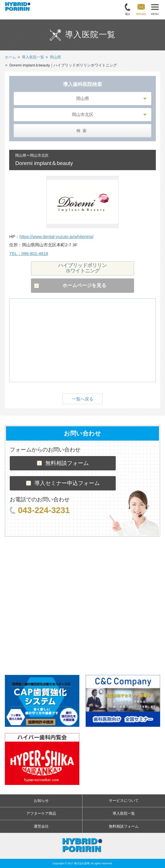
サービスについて (124, 801)
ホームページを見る (84, 285)
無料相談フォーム (63, 463)
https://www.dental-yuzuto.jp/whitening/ (56, 236)
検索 (83, 130)
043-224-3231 (40, 510)
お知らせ (41, 801)
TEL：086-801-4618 (29, 253)
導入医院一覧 (124, 813)
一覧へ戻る (83, 399)
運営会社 (41, 826)
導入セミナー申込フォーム (63, 483)
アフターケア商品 (41, 813)
